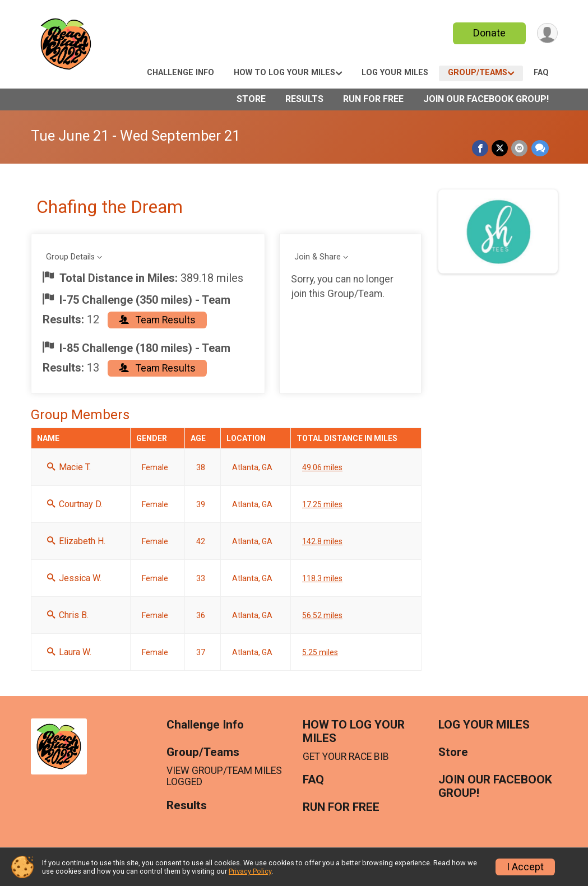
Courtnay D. (75, 504)
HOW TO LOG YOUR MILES (284, 73)
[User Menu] (547, 33)
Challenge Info (180, 73)
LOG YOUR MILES (395, 73)
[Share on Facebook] (481, 148)
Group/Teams (478, 73)
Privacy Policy (250, 871)
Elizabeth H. (76, 541)
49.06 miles (322, 467)
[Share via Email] (520, 148)
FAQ (541, 73)
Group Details (70, 257)
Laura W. (69, 652)
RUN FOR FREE (373, 99)
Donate (489, 33)
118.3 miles (322, 578)
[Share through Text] (540, 148)
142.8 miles (322, 541)
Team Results (157, 320)
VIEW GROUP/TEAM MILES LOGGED (224, 776)
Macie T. (69, 467)
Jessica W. (74, 578)
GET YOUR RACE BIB (346, 757)
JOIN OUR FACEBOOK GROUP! (486, 99)
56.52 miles (322, 615)
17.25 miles (322, 504)
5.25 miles (320, 652)
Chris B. (68, 615)
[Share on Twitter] (500, 148)
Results (304, 99)
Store (251, 99)
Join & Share (318, 257)
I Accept (525, 867)
